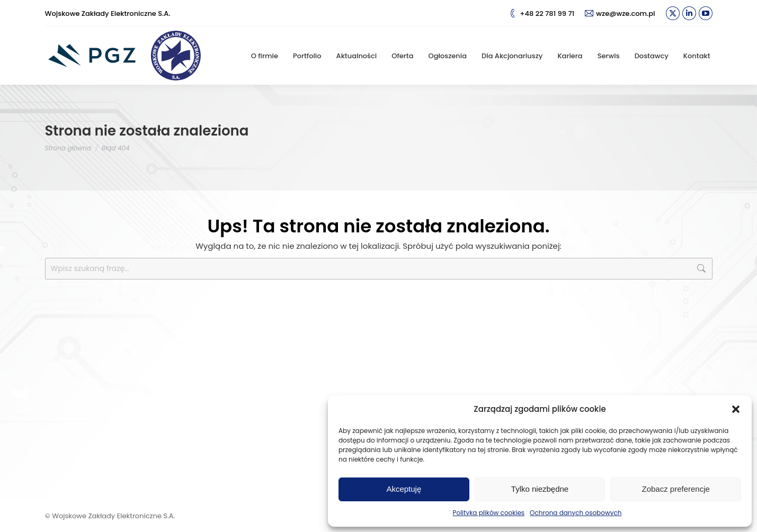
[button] (736, 409)
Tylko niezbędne (540, 489)
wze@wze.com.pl (620, 13)
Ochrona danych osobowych (576, 513)
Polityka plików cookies (489, 513)
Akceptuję (404, 489)
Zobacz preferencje (675, 489)
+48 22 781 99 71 (541, 13)
